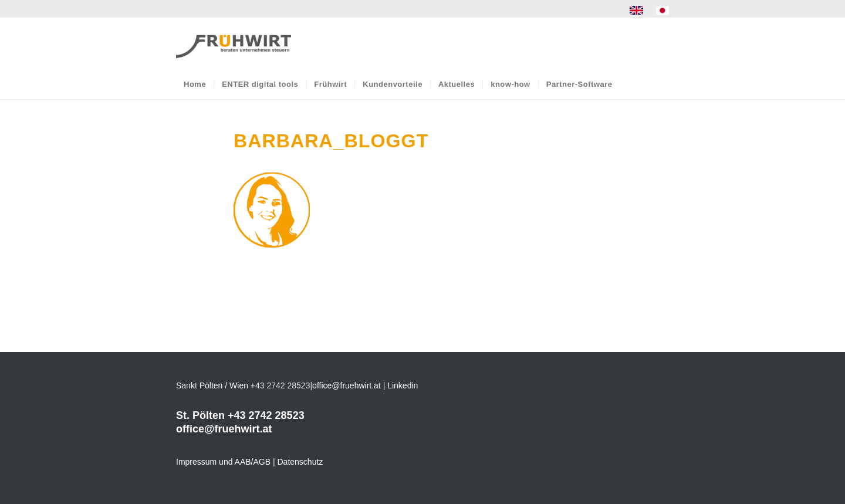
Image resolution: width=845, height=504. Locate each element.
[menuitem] (637, 11)
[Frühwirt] (234, 43)
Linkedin (403, 385)
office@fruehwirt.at (347, 385)
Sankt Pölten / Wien (212, 385)
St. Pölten (200, 415)
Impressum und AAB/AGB (223, 462)
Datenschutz (300, 462)
